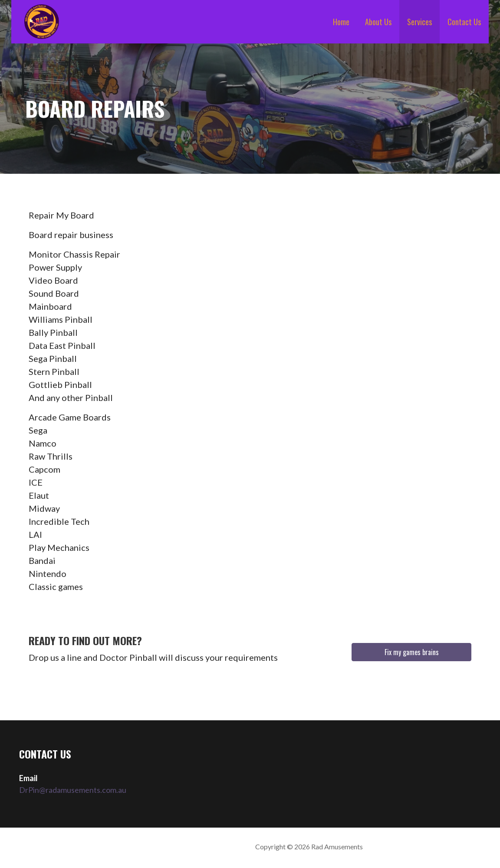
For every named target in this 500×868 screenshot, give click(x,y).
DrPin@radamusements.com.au (73, 790)
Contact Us (464, 22)
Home (341, 22)
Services (419, 22)
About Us (378, 22)
